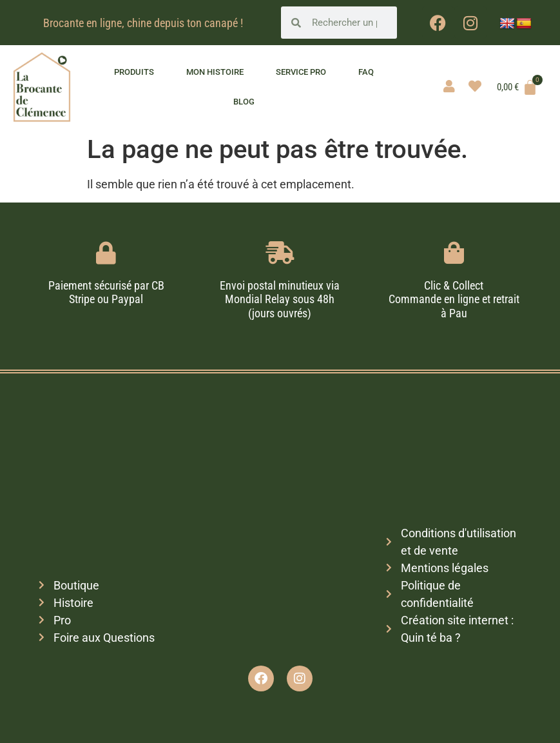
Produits (134, 72)
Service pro (301, 72)
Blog (244, 102)
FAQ (366, 72)
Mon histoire (215, 72)
